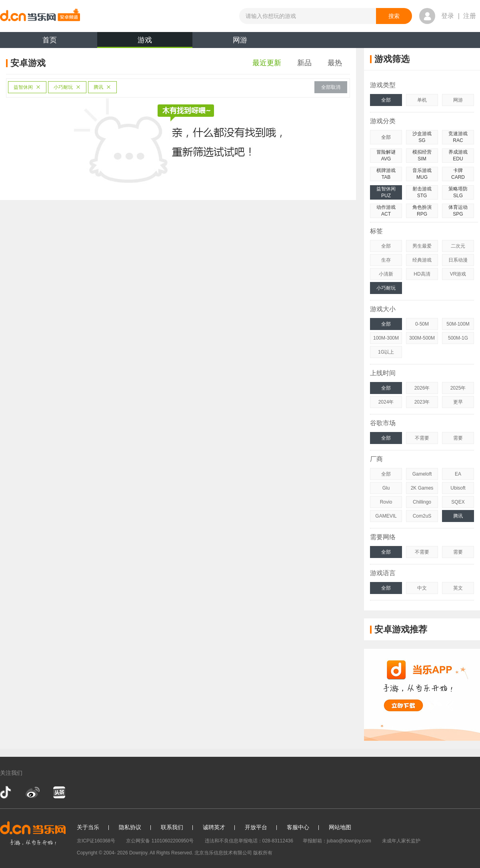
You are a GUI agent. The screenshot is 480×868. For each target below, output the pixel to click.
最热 (335, 63)
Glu (386, 488)
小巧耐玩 (67, 87)
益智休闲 (27, 87)
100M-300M (386, 338)
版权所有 (263, 853)
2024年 (386, 402)
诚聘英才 (214, 827)
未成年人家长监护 (401, 841)
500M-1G (458, 338)
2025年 (458, 388)
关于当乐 (88, 827)
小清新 (386, 274)
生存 (386, 260)
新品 (304, 63)
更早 (458, 402)
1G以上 (386, 352)
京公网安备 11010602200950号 (160, 841)
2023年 (422, 402)
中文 (422, 588)
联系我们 (172, 827)
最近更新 (267, 63)
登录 (448, 16)
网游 (240, 40)
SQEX (458, 502)
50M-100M (458, 324)
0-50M (422, 324)
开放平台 (256, 827)
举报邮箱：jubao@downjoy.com (337, 841)
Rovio (386, 502)
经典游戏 (422, 260)
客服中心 (298, 827)
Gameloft (422, 474)
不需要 (422, 438)
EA (458, 474)
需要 (458, 438)
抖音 (6, 792)
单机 (422, 100)
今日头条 (59, 792)
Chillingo (422, 502)
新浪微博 (33, 792)
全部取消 (331, 87)
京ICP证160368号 (96, 841)
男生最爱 (422, 246)
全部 (386, 100)
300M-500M (422, 338)
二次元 (458, 246)
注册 (470, 16)
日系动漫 (458, 260)
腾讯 (102, 87)
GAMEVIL (386, 516)
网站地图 (340, 827)
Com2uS (422, 516)
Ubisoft (458, 488)
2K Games (422, 488)
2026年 (422, 388)
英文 (458, 588)
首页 (50, 40)
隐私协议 (130, 827)
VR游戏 (458, 274)
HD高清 (422, 274)
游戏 (145, 42)
